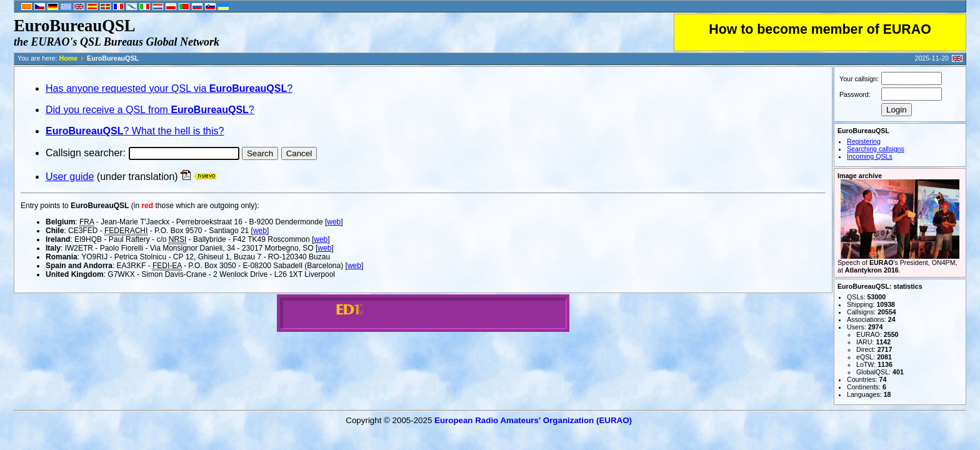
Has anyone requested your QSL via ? (169, 88)
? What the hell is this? (135, 131)
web (334, 222)
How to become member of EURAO (820, 29)
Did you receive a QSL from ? (150, 110)
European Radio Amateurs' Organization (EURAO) (533, 420)
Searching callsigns (876, 149)
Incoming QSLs (870, 156)
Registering (864, 141)
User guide (70, 177)
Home (69, 58)
